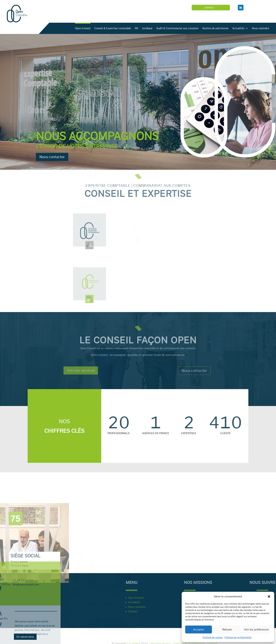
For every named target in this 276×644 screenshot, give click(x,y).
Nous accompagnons (97, 137)
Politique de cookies (213, 637)
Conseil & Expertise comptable (144, 28)
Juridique (178, 28)
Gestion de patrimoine (246, 28)
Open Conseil (114, 28)
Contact (214, 8)
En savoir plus (25, 637)
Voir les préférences (256, 629)
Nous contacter (52, 158)
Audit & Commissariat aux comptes (208, 28)
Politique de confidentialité (238, 637)
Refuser (227, 629)
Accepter (199, 629)
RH (167, 28)
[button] (269, 597)
